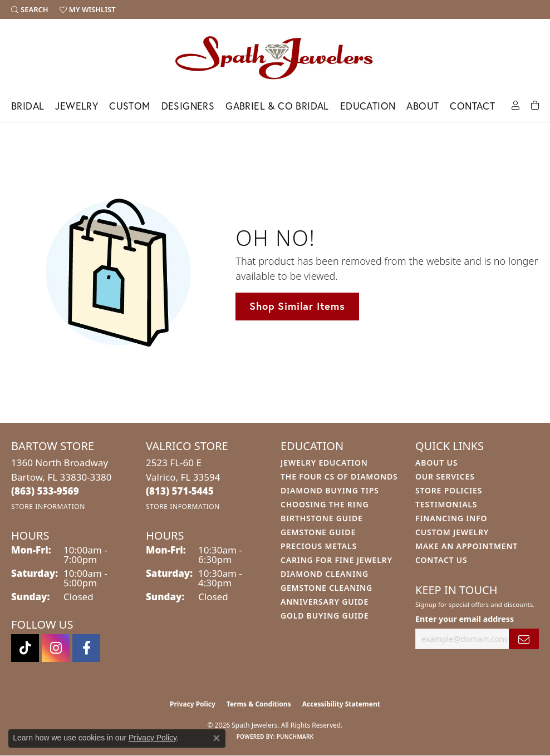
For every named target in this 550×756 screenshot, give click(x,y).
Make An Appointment (466, 546)
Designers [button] (188, 106)
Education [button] (368, 106)
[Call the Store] (45, 491)
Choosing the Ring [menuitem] (325, 504)
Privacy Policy (193, 704)
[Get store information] (48, 507)
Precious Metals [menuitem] (319, 546)
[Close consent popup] (217, 738)
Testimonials (446, 504)
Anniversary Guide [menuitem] (325, 602)
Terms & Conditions (259, 704)
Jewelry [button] (77, 106)
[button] (30, 9)
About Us (436, 463)
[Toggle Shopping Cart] (535, 104)
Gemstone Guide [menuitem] (318, 532)
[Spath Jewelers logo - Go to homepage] (275, 57)
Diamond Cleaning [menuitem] (325, 574)
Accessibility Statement (341, 704)
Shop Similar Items (297, 306)
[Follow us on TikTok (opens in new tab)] (25, 648)
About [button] (423, 106)
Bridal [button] (28, 106)
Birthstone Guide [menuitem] (322, 518)
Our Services (445, 476)
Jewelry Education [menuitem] (324, 463)
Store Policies (449, 490)
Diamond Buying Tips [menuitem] (330, 490)
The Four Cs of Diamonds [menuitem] (339, 476)
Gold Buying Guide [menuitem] (325, 616)
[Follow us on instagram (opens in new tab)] (56, 648)
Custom (129, 106)
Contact (472, 106)
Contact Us (441, 560)
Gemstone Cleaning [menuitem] (326, 588)
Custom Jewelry (452, 532)
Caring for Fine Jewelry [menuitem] (337, 560)
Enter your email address (465, 619)
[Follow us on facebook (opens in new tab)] (86, 648)
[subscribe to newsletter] (524, 639)
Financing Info (451, 518)
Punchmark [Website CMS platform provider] (295, 737)
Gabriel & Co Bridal (277, 106)
